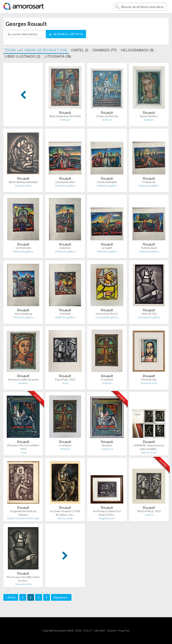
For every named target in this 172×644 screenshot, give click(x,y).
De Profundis (23, 248)
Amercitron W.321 (107, 314)
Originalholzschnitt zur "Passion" (23, 513)
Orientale (65, 314)
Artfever (65, 120)
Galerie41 (107, 449)
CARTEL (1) (80, 50)
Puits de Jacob (149, 248)
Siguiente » (61, 597)
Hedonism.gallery (65, 186)
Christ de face (149, 379)
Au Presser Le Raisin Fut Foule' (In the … (107, 513)
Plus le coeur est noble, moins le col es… (23, 579)
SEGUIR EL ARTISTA (66, 34)
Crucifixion (107, 379)
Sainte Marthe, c (149, 116)
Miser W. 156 (149, 314)
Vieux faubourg (23, 314)
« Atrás (11, 597)
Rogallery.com (107, 518)
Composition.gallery (107, 317)
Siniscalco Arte (23, 186)
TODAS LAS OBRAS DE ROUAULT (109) (36, 50)
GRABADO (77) (105, 50)
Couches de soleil (65, 182)
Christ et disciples (107, 182)
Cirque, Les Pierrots (107, 116)
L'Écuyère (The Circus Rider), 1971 (23, 447)
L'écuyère (107, 445)
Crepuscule (149, 182)
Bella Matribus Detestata (23, 182)
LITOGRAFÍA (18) (58, 56)
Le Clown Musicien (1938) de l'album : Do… (65, 513)
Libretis (149, 515)
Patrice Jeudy (149, 452)
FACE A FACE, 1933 (149, 511)
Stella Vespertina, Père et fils (65, 116)
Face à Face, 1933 (65, 379)
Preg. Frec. (124, 630)
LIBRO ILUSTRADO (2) (22, 56)
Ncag (65, 383)
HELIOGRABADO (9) (137, 50)
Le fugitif (107, 248)
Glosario (112, 630)
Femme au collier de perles (23, 379)
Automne (65, 248)
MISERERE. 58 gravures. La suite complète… (149, 447)
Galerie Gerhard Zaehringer (23, 518)
